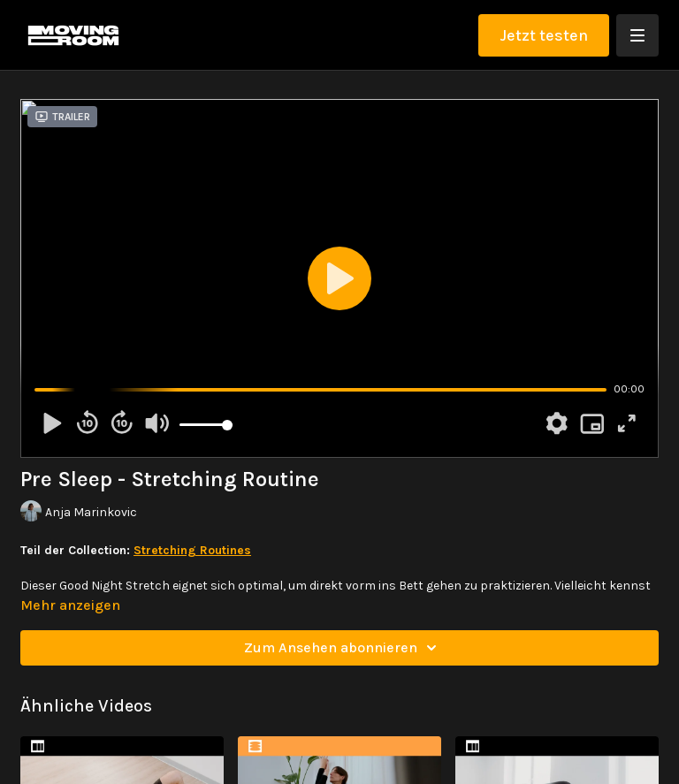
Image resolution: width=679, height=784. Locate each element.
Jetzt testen (544, 35)
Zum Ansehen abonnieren (343, 648)
